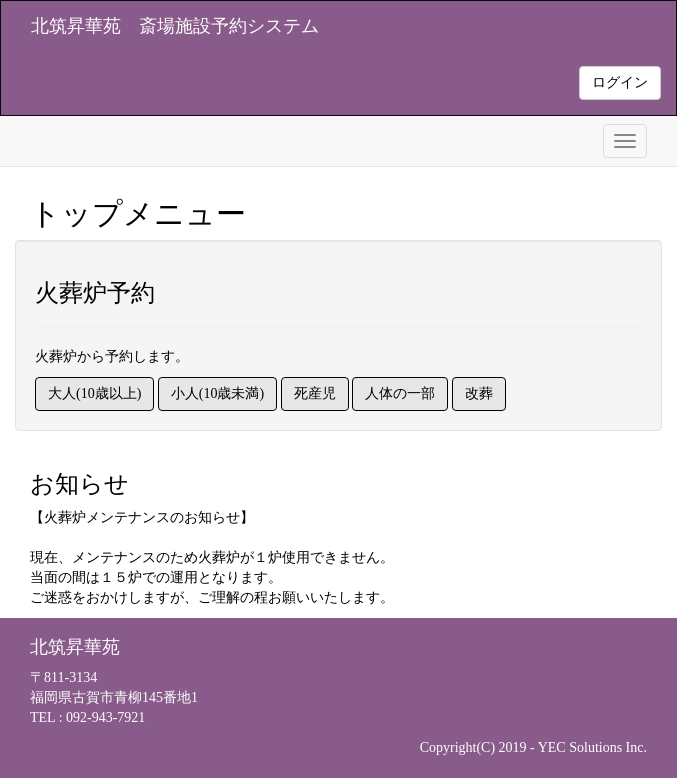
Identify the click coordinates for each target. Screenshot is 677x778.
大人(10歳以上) (94, 393)
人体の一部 (400, 393)
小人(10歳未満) (217, 393)
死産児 (315, 393)
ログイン (620, 82)
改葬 (479, 393)
